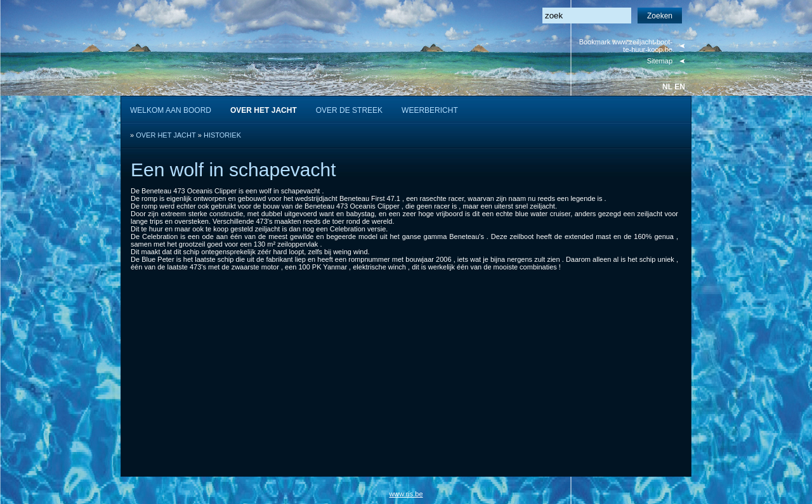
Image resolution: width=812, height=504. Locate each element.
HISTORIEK (222, 135)
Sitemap (660, 61)
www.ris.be (406, 494)
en (680, 87)
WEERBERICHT (430, 110)
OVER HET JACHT (166, 135)
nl (667, 87)
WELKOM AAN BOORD (171, 110)
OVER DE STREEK (349, 110)
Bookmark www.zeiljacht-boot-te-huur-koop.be (626, 46)
